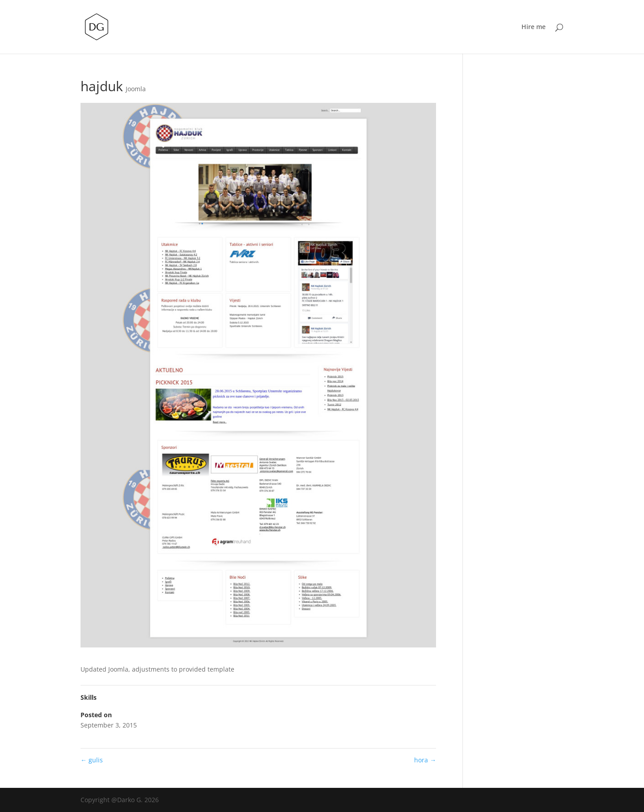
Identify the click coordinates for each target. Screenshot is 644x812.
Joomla (136, 89)
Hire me (534, 27)
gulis (92, 760)
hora (425, 760)
